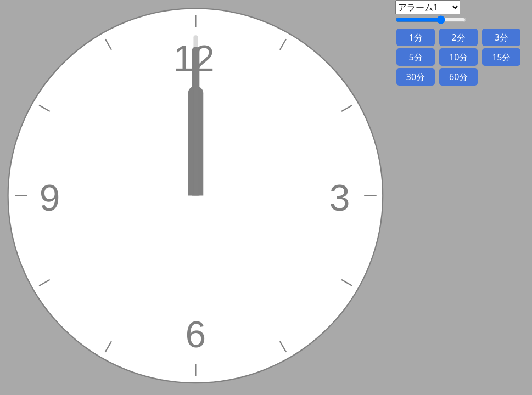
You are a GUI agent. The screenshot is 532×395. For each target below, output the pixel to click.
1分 (415, 37)
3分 (502, 37)
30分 (416, 77)
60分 (458, 77)
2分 (459, 37)
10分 (458, 57)
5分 (415, 57)
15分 (501, 57)
